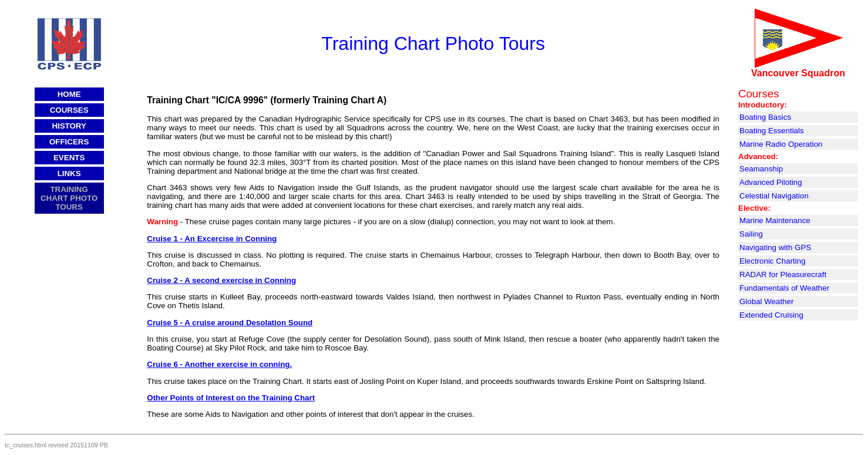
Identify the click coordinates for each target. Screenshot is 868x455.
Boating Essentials (772, 131)
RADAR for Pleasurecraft (783, 274)
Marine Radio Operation (781, 144)
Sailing (751, 234)
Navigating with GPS (775, 247)
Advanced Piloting (771, 182)
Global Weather (766, 301)
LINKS (69, 173)
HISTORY (69, 126)
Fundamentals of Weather (784, 288)
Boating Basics (765, 117)
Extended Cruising (771, 315)
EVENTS (69, 158)
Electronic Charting (773, 261)
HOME (69, 94)
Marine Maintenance (775, 220)
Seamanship (761, 169)
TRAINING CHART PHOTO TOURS (69, 198)
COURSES (69, 110)
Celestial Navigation (774, 196)
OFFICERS (69, 142)
